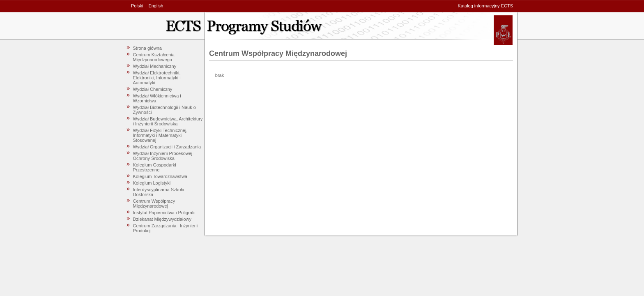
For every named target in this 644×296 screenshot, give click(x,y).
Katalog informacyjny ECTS (486, 6)
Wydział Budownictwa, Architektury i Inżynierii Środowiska (168, 121)
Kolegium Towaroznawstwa (160, 176)
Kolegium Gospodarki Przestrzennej (155, 167)
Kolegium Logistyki (152, 183)
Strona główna (147, 48)
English (156, 6)
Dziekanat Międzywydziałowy (162, 219)
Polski (137, 6)
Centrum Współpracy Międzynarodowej (154, 203)
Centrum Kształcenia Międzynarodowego (154, 57)
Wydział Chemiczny (153, 89)
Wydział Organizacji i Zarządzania (167, 147)
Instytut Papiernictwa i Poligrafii (164, 213)
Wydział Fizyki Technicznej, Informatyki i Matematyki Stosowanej (160, 135)
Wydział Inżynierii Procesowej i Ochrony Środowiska (164, 156)
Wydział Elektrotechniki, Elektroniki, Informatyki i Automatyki (157, 78)
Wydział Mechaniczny (155, 66)
